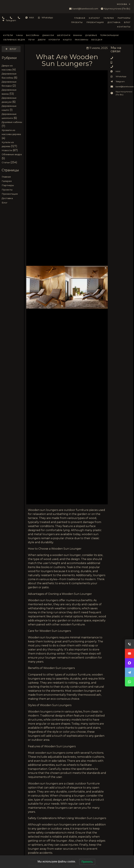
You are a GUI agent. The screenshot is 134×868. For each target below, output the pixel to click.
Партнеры (124, 18)
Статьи (6, 162)
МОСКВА (124, 4)
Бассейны (33, 35)
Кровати (54, 40)
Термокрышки (109, 35)
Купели (8, 35)
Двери (42, 40)
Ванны (78, 35)
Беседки (97, 40)
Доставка (114, 22)
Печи (32, 40)
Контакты (124, 27)
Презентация (95, 22)
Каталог (94, 18)
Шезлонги (64, 35)
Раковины (82, 40)
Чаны (20, 35)
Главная (80, 18)
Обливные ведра (14, 40)
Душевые (91, 35)
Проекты (77, 22)
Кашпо (67, 40)
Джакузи (48, 35)
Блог (127, 22)
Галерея (109, 18)
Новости (7, 150)
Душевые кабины (12, 122)
